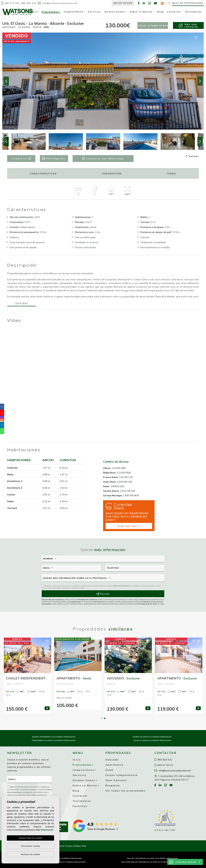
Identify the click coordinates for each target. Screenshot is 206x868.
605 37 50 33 (164, 765)
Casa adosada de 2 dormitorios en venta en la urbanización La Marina (152, 862)
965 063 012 (29, 3)
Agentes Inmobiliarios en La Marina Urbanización (54, 737)
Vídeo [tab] (172, 174)
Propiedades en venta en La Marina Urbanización (54, 740)
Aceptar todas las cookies (30, 838)
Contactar (174, 12)
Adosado (112, 760)
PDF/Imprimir (54, 159)
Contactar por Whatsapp (103, 158)
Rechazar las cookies (30, 854)
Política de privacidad (121, 586)
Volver (192, 156)
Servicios (94, 12)
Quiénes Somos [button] (115, 12)
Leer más (21, 304)
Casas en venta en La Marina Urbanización (152, 740)
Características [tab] (43, 174)
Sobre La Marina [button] (141, 12)
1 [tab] (102, 718)
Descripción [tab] (112, 174)
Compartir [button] (21, 159)
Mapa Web (81, 846)
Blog (160, 12)
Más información (45, 830)
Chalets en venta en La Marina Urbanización (152, 737)
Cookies (69, 846)
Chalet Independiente (122, 775)
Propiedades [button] (50, 12)
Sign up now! (129, 526)
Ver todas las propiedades (125, 791)
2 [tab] (105, 718)
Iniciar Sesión (123, 3)
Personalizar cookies (31, 846)
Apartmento (114, 765)
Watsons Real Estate (18, 12)
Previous (6, 81)
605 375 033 (11, 3)
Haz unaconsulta (188, 25)
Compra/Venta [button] (74, 12)
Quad (109, 770)
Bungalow (113, 785)
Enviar (103, 594)
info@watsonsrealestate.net (58, 3)
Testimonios (193, 12)
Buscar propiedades (188, 3)
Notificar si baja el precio (153, 25)
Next (200, 81)
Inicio (34, 12)
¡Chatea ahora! (185, 862)
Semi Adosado (116, 780)
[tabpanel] (27, 675)
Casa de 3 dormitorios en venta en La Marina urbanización (152, 858)
